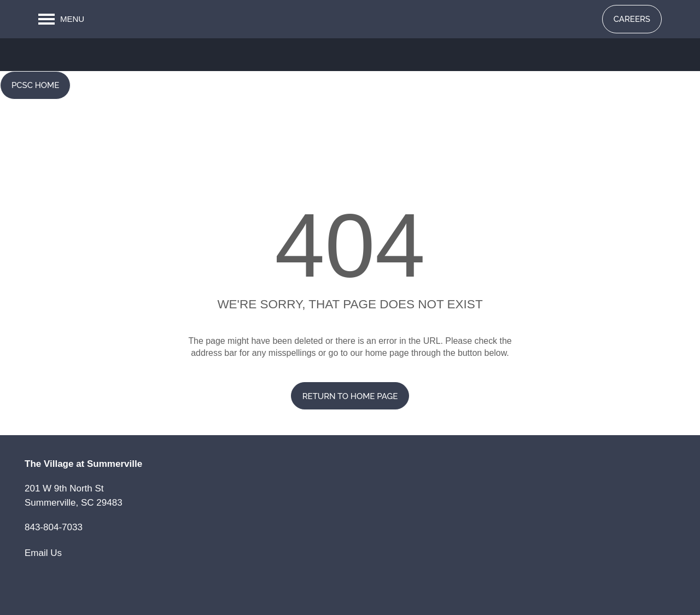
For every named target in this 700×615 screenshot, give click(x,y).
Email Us (43, 553)
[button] (632, 19)
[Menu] (61, 19)
